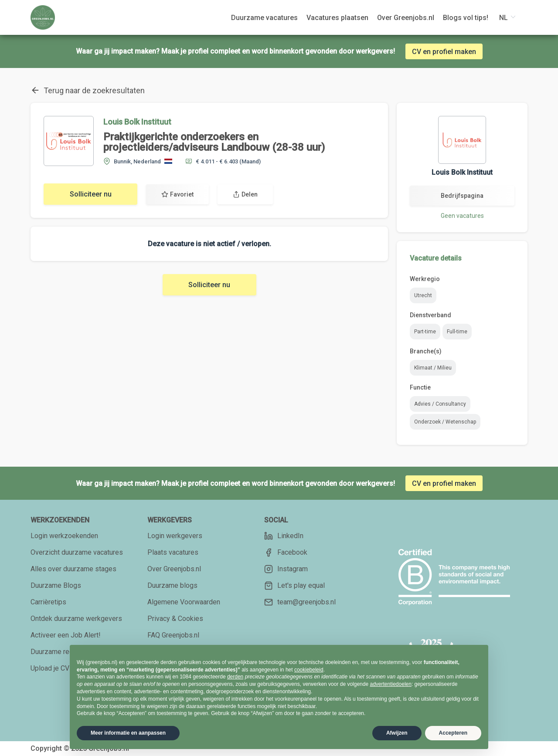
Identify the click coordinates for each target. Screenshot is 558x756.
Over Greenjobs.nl (174, 569)
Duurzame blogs (172, 585)
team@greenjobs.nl (300, 602)
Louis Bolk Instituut (137, 122)
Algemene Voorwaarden (184, 602)
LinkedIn (284, 536)
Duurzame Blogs (56, 585)
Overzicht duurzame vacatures (77, 552)
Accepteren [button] (453, 733)
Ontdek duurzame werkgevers (76, 619)
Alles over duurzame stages (73, 569)
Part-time (425, 332)
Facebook (286, 553)
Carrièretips (48, 602)
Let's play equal (294, 586)
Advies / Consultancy (440, 404)
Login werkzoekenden (64, 536)
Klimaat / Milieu (433, 368)
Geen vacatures (462, 216)
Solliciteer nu (91, 194)
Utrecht (423, 295)
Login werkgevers (175, 536)
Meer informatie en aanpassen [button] (128, 733)
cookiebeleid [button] (309, 670)
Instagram (286, 569)
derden (235, 677)
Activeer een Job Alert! (66, 635)
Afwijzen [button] (397, 733)
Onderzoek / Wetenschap (445, 422)
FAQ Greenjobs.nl (173, 635)
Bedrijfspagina (462, 196)
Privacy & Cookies (175, 619)
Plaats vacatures (173, 552)
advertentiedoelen (390, 684)
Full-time (457, 332)
